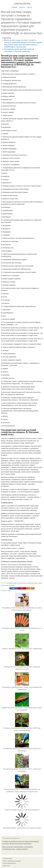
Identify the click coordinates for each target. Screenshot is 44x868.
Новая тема (12, 585)
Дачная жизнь (22, 4)
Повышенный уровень (32, 583)
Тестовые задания (22, 583)
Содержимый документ (12, 583)
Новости (22, 7)
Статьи (29, 7)
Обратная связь (6, 866)
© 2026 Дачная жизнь (7, 858)
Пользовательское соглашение (14, 861)
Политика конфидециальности (9, 863)
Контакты (5, 861)
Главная (14, 7)
